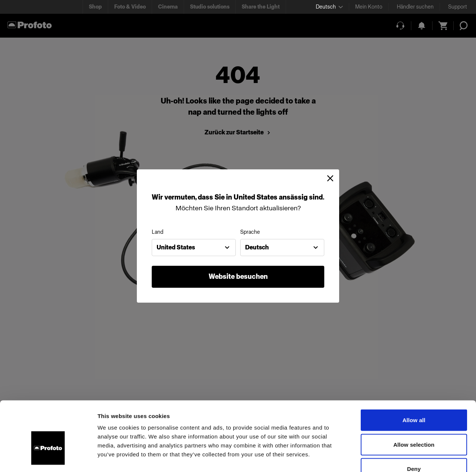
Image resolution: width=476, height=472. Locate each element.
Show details (390, 457)
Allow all (414, 374)
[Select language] (329, 7)
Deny (414, 423)
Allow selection (414, 399)
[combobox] (194, 248)
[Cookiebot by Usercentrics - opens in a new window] (48, 457)
